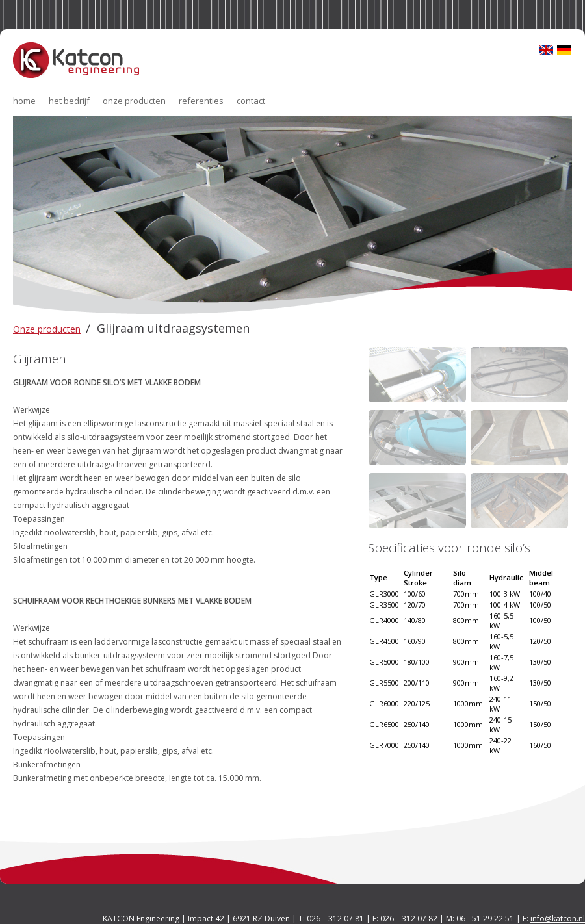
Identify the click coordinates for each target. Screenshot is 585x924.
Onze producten (47, 329)
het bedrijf (69, 101)
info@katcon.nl (558, 918)
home (24, 101)
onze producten (134, 101)
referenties (201, 101)
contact (251, 101)
